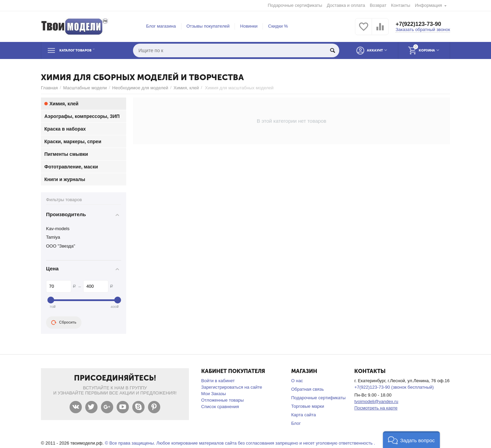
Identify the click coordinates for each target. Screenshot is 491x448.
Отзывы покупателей (208, 26)
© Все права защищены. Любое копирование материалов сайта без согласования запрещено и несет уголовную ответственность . (240, 443)
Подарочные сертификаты (295, 5)
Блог (296, 423)
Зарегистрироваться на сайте (232, 387)
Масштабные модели (85, 88)
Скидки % (278, 26)
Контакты (401, 5)
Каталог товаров (83, 50)
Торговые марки (308, 406)
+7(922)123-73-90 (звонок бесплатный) (394, 387)
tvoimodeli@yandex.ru (376, 401)
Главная (49, 88)
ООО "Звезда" (61, 246)
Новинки (249, 26)
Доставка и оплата (346, 5)
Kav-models (58, 229)
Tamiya (53, 237)
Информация (429, 5)
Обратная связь (308, 389)
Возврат (378, 5)
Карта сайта (304, 415)
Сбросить (64, 323)
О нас (297, 381)
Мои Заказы (214, 394)
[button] (411, 440)
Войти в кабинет (218, 381)
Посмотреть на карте (376, 408)
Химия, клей (186, 88)
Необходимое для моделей (140, 88)
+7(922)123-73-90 (420, 24)
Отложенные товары (222, 400)
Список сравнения (220, 407)
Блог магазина (161, 26)
